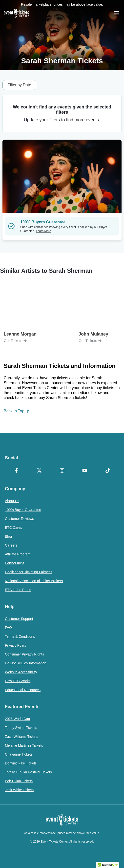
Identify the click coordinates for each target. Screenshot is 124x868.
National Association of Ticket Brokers (34, 581)
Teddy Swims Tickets (21, 728)
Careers (11, 545)
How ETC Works (18, 681)
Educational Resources (23, 690)
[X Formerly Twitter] (39, 471)
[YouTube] (85, 471)
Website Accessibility (21, 672)
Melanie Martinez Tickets (24, 745)
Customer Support (19, 619)
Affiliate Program (18, 554)
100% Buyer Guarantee (23, 510)
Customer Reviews (19, 519)
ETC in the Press (18, 590)
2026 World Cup (17, 719)
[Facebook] (16, 471)
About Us (12, 501)
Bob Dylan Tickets (19, 781)
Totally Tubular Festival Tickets (28, 772)
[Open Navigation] (117, 13)
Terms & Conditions (20, 636)
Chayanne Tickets (19, 754)
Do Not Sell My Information (26, 663)
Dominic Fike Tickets (21, 763)
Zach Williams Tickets (22, 737)
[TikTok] (108, 471)
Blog (8, 536)
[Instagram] (62, 471)
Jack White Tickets (19, 790)
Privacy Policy (16, 645)
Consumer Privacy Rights (24, 654)
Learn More (45, 231)
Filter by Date (19, 85)
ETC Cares (13, 528)
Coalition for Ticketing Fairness (29, 572)
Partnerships (15, 563)
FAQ (8, 628)
